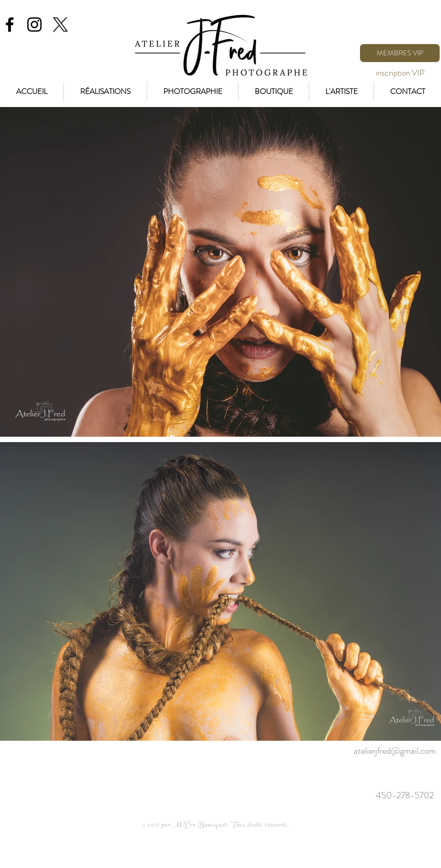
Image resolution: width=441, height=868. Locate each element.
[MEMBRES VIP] (400, 53)
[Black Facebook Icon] (10, 25)
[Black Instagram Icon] (34, 25)
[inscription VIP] (400, 73)
